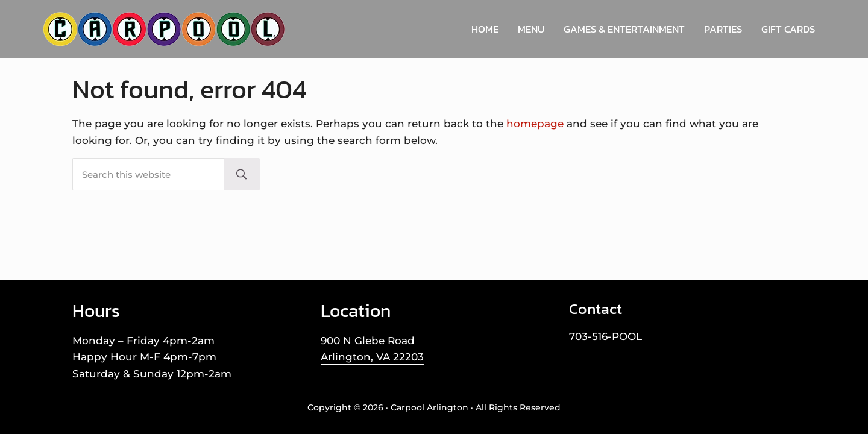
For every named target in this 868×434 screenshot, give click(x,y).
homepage (535, 123)
